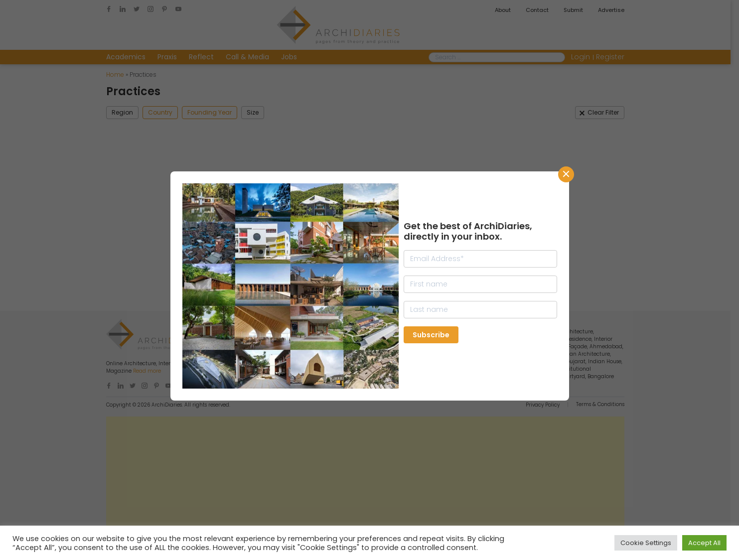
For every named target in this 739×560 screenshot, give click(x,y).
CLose (566, 174)
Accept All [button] (704, 543)
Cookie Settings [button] (646, 543)
